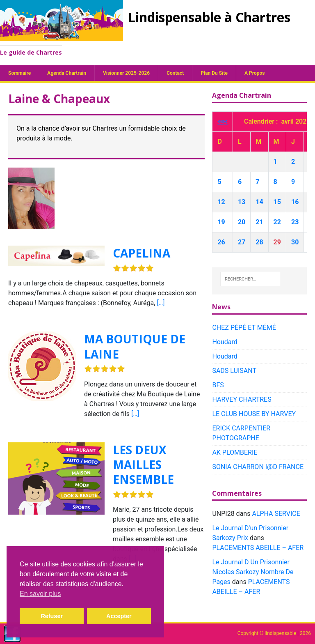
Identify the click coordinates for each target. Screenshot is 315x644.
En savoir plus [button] (40, 594)
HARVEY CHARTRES (242, 399)
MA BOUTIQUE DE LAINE (135, 346)
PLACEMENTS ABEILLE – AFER (258, 548)
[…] (161, 303)
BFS (218, 385)
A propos (255, 73)
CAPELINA (142, 253)
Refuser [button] (52, 616)
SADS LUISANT (234, 371)
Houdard (225, 342)
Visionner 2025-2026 (126, 73)
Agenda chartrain (67, 73)
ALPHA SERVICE (276, 514)
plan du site (214, 73)
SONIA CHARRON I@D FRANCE (258, 467)
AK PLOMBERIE (235, 452)
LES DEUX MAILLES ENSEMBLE (143, 465)
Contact (175, 73)
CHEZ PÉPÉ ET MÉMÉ (244, 328)
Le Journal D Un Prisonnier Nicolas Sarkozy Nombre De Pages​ (253, 572)
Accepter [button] (119, 616)
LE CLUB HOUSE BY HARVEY (254, 414)
